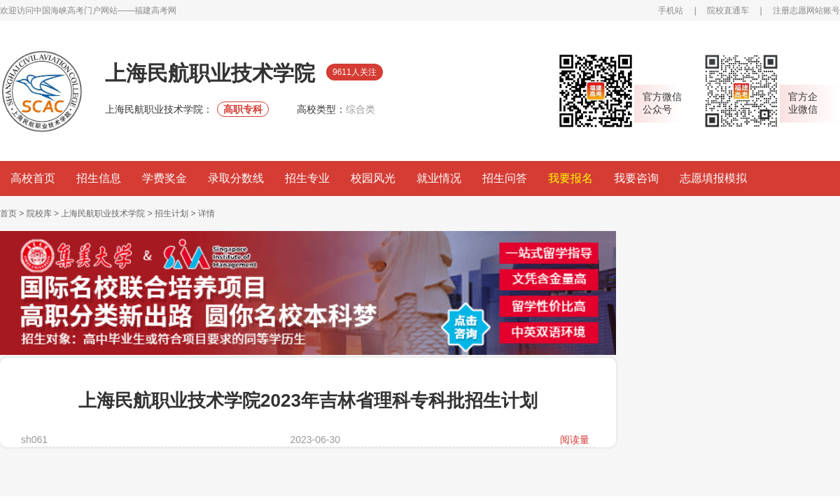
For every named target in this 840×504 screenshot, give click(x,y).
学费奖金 (164, 178)
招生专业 (307, 178)
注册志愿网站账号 (806, 10)
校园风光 (373, 178)
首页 (8, 213)
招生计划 (171, 213)
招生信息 (99, 178)
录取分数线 (236, 178)
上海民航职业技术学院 (103, 213)
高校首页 (33, 178)
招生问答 (505, 178)
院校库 (39, 213)
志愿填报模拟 (713, 178)
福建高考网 (155, 10)
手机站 (671, 10)
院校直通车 (728, 10)
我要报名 (570, 178)
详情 (206, 213)
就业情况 (439, 178)
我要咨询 (636, 178)
